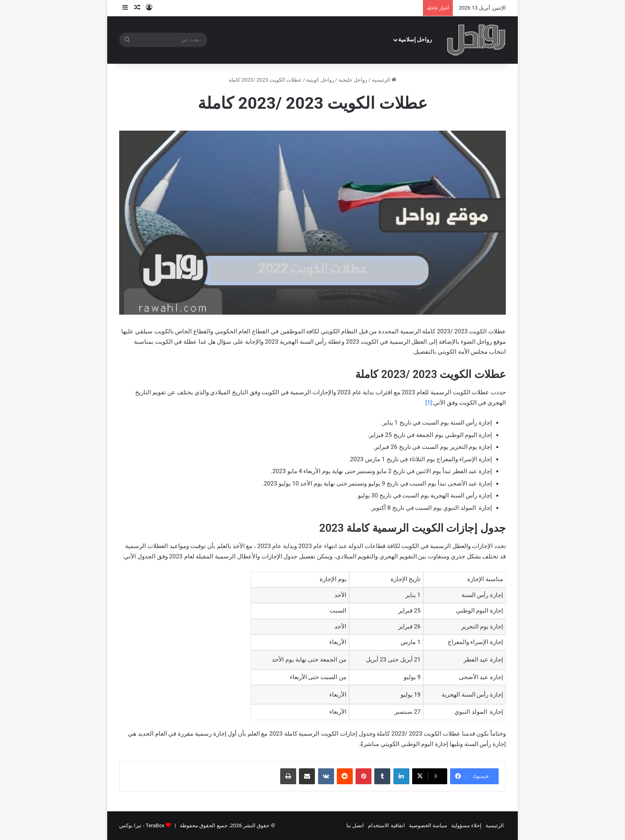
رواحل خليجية (353, 80)
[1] (428, 403)
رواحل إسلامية (415, 40)
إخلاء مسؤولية (466, 825)
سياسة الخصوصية (428, 825)
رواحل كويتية (320, 80)
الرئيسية (384, 80)
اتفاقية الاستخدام (386, 825)
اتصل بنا (355, 825)
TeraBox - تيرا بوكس (142, 825)
